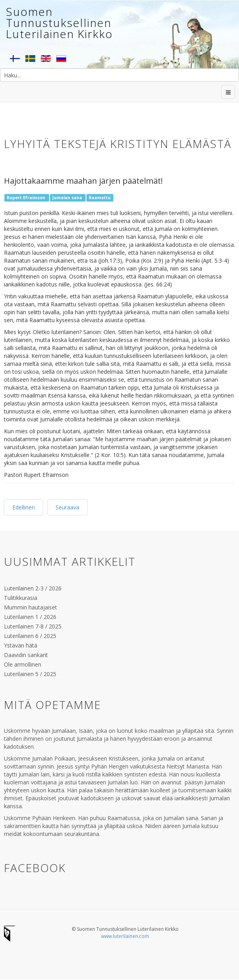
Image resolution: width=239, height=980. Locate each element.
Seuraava (67, 507)
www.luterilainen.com (125, 936)
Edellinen (24, 507)
